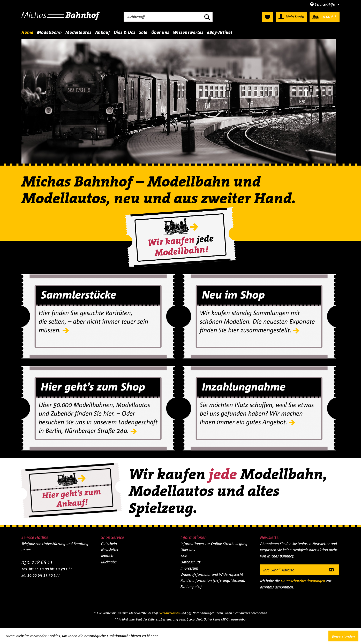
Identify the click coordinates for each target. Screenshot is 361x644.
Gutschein (109, 544)
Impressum (189, 568)
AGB (184, 556)
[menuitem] (168, 17)
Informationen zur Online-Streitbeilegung (214, 544)
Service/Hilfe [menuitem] (323, 4)
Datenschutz (191, 562)
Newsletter (110, 550)
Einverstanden (343, 636)
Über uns (188, 550)
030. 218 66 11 (37, 562)
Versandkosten (170, 613)
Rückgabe (109, 562)
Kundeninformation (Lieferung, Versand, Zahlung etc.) (213, 583)
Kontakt (107, 556)
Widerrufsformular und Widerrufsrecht (212, 574)
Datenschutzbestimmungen (303, 581)
